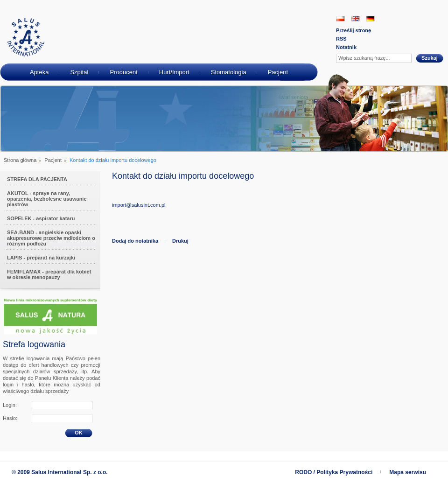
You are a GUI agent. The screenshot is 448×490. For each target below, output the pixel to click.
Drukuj (180, 241)
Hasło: (10, 418)
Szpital (79, 72)
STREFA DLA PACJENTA (37, 179)
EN (355, 19)
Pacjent (278, 72)
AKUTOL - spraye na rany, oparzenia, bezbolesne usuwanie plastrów (47, 199)
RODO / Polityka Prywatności (334, 472)
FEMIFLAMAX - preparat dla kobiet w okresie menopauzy (49, 274)
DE (370, 19)
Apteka (39, 72)
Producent (123, 72)
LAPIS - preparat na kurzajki (41, 258)
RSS (341, 39)
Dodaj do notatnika (135, 241)
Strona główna (20, 160)
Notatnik (346, 47)
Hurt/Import (174, 72)
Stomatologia (229, 72)
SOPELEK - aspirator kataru (41, 218)
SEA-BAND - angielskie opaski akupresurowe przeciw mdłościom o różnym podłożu (51, 238)
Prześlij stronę (353, 30)
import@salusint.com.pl (139, 205)
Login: (10, 405)
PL (340, 19)
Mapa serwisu (408, 472)
